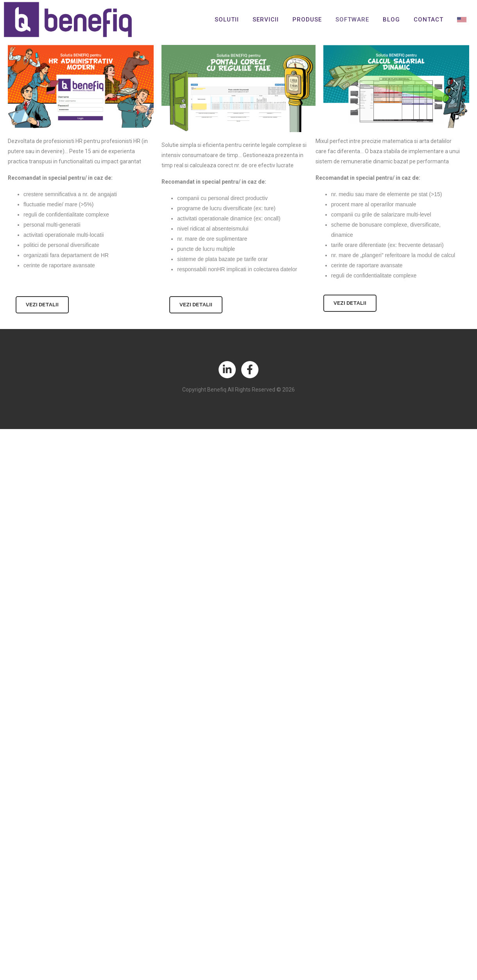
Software (352, 20)
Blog (391, 20)
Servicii (266, 20)
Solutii (227, 20)
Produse (307, 20)
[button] (42, 305)
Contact (429, 20)
